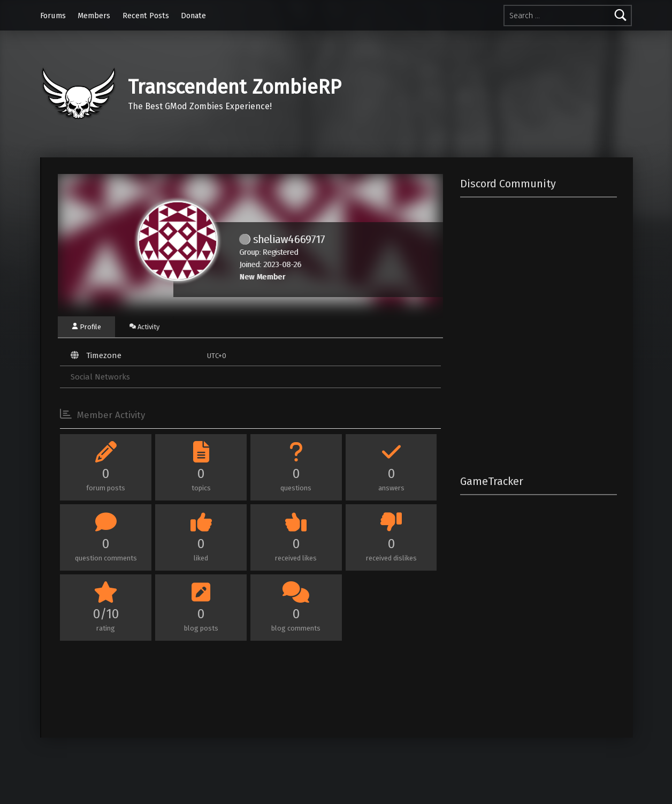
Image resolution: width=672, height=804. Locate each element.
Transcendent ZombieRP (235, 87)
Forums (53, 16)
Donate (193, 16)
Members (94, 16)
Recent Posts (146, 16)
